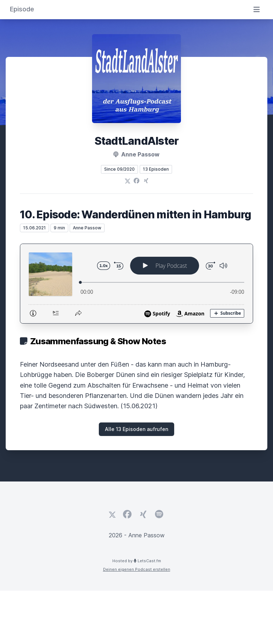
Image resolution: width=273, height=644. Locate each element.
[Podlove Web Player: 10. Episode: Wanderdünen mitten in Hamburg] (136, 284)
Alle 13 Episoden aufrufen (136, 429)
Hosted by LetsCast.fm (137, 561)
